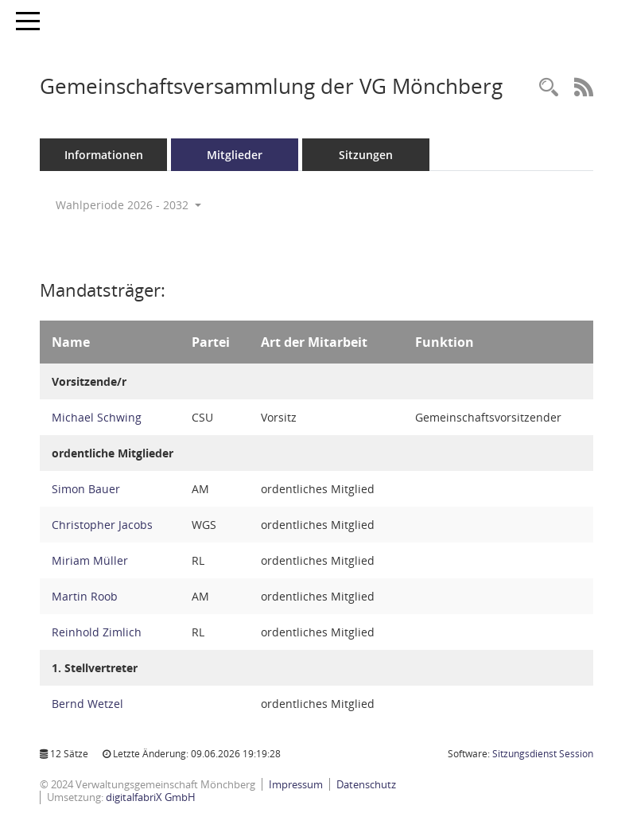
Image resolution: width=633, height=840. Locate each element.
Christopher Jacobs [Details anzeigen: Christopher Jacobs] (102, 525)
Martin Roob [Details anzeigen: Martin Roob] (85, 596)
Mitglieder (235, 155)
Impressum (296, 784)
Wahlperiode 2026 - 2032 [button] (128, 205)
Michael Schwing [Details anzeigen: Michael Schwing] (97, 417)
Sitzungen (366, 155)
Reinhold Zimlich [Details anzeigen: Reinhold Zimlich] (97, 632)
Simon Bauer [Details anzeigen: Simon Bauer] (86, 489)
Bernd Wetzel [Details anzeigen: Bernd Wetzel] (87, 704)
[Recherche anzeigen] (549, 88)
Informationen (104, 155)
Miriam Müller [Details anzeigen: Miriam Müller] (90, 560)
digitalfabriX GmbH (151, 797)
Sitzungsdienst (543, 754)
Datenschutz (366, 784)
